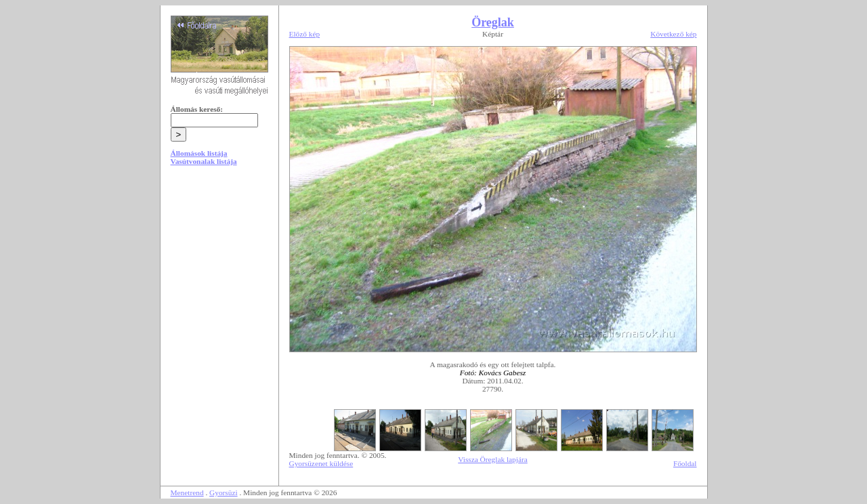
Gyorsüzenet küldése (321, 463)
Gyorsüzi (224, 492)
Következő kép (673, 34)
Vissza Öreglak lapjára (492, 459)
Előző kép (305, 34)
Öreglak (493, 22)
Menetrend (187, 492)
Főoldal (685, 463)
